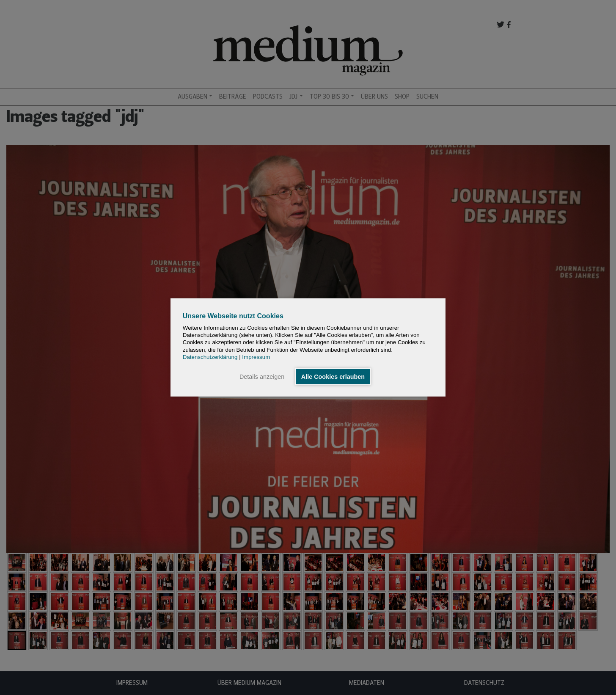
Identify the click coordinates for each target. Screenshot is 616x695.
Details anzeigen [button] (262, 377)
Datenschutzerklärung (210, 357)
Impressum (256, 357)
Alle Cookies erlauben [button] (333, 377)
